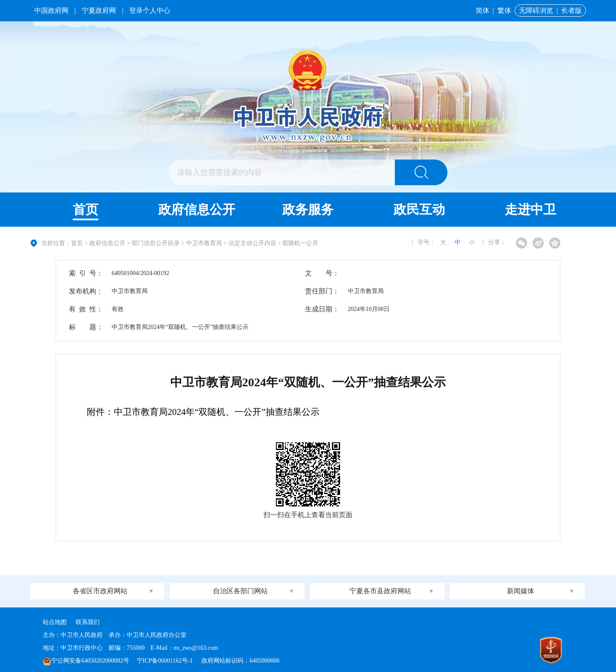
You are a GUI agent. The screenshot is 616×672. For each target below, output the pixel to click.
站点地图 (55, 622)
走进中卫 (530, 209)
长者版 (572, 10)
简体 (483, 10)
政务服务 (308, 209)
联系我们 (88, 622)
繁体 (504, 10)
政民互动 (419, 209)
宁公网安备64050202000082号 (86, 661)
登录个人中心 (150, 10)
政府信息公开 (197, 209)
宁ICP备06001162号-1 (166, 661)
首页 (86, 209)
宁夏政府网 (99, 10)
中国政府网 (51, 10)
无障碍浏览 (536, 10)
